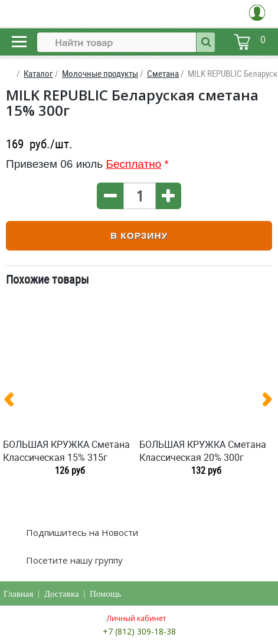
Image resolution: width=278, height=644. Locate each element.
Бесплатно (133, 164)
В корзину (139, 235)
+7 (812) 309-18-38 (139, 631)
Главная (18, 594)
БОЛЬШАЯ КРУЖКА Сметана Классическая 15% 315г (66, 451)
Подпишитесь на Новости (81, 532)
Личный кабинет (136, 618)
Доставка (62, 594)
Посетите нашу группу (73, 560)
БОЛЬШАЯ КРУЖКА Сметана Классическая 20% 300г (203, 451)
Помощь (105, 594)
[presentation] (14, 402)
